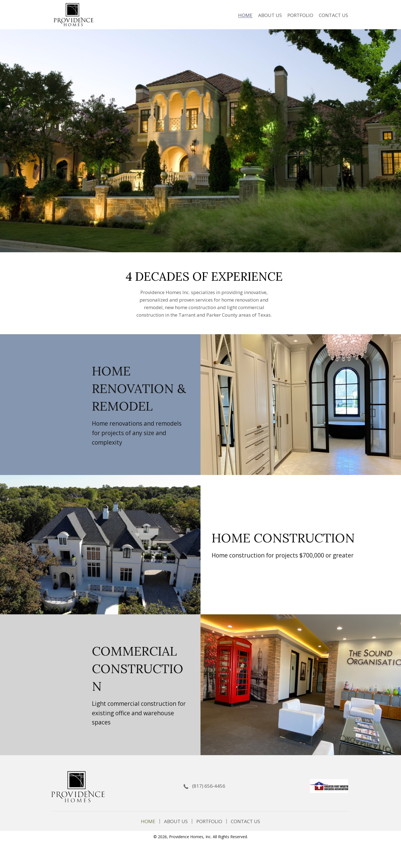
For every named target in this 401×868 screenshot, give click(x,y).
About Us (176, 821)
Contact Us (245, 821)
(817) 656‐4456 (209, 786)
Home (148, 821)
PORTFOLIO (209, 821)
